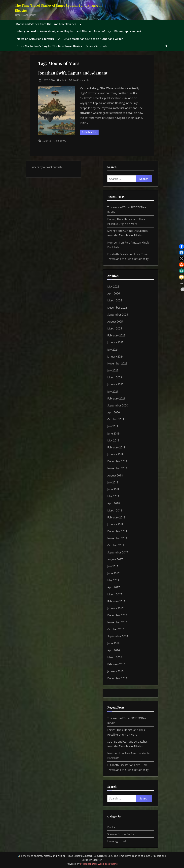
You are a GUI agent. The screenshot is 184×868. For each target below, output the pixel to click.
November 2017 (117, 538)
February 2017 (116, 601)
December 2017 (117, 531)
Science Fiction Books (54, 141)
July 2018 (113, 482)
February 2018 (116, 517)
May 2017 (113, 580)
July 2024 (113, 350)
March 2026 (115, 300)
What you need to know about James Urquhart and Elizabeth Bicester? (61, 31)
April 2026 (114, 293)
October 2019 (116, 419)
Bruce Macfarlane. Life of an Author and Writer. (93, 39)
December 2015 (117, 678)
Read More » (90, 132)
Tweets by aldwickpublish (46, 167)
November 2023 (117, 363)
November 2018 (117, 468)
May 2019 (113, 440)
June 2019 (113, 434)
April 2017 (114, 587)
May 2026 (113, 287)
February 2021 (116, 398)
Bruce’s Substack (96, 46)
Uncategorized (117, 841)
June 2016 (113, 643)
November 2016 (117, 622)
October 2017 (116, 545)
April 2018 (114, 503)
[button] (182, 247)
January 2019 (115, 454)
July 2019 (113, 426)
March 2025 (115, 328)
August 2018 (115, 475)
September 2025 (118, 315)
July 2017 (113, 566)
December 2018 (117, 461)
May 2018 (113, 496)
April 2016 (114, 650)
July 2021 (113, 392)
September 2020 (118, 405)
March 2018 (115, 510)
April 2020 (114, 412)
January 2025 (115, 342)
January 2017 (115, 608)
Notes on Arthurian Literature (36, 39)
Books (111, 827)
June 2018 (113, 489)
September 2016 (118, 636)
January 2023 (115, 384)
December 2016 (117, 615)
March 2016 (115, 657)
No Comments (81, 80)
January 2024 (115, 357)
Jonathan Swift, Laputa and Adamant (73, 73)
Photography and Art (128, 31)
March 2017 (115, 594)
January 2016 (115, 671)
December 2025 (117, 308)
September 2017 (118, 552)
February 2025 (116, 335)
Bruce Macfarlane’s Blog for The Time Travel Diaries (49, 46)
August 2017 (115, 559)
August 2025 (115, 322)
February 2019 (116, 447)
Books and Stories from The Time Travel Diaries (46, 24)
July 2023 (113, 370)
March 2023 (115, 377)
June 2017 (113, 573)
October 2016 (116, 629)
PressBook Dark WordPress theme (99, 864)
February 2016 (116, 664)
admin (64, 80)
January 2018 (115, 524)
